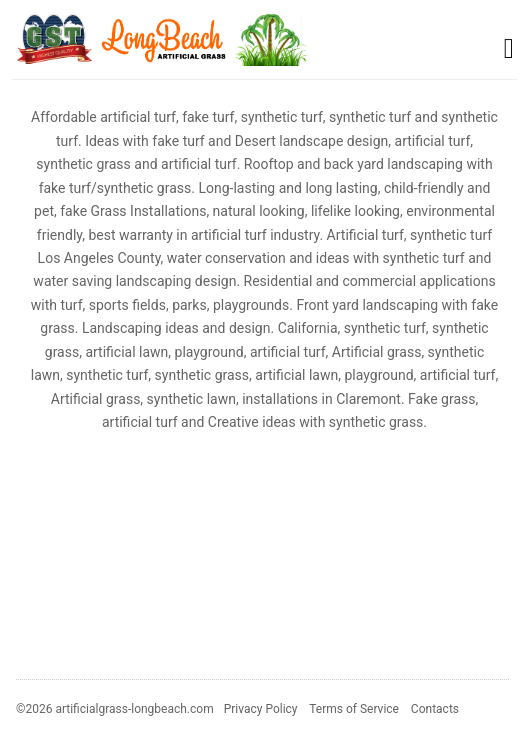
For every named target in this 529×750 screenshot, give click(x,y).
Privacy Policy (261, 709)
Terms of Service (354, 709)
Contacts (435, 709)
